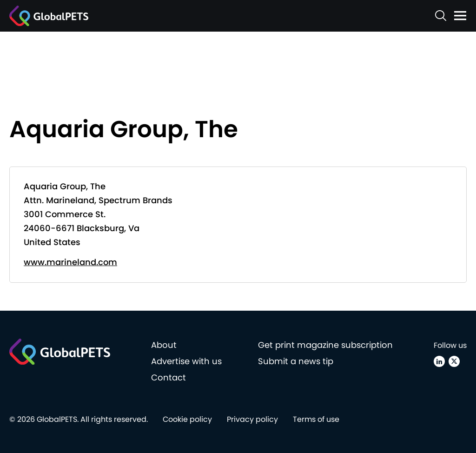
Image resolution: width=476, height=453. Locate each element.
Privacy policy (252, 419)
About (164, 345)
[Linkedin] (439, 361)
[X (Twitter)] (454, 361)
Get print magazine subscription (325, 345)
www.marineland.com (70, 262)
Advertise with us (186, 361)
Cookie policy (187, 419)
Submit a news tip (296, 361)
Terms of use (316, 419)
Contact (169, 377)
